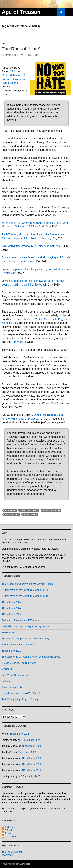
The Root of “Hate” (21, 49)
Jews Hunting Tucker (13, 687)
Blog (5, 44)
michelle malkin (52, 510)
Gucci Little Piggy (55, 319)
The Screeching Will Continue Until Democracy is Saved (31, 657)
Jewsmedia (8, 855)
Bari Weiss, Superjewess (15, 675)
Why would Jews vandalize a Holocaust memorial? (32, 246)
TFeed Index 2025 (11, 602)
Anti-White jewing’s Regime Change (20, 699)
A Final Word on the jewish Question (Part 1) (25, 596)
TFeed (7, 830)
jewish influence (29, 510)
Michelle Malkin (33, 319)
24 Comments (31, 55)
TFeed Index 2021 (11, 651)
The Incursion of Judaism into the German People (28, 584)
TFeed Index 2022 (11, 632)
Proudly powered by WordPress (16, 864)
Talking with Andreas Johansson (18, 645)
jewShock (7, 669)
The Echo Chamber (12, 852)
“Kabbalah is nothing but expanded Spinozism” (26, 626)
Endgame (7, 681)
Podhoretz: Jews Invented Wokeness (21, 620)
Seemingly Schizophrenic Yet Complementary (25, 639)
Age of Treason (21, 12)
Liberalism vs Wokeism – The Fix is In (21, 693)
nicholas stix (12, 514)
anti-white (10, 510)
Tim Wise (18, 342)
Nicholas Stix (9, 323)
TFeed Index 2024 (11, 608)
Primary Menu (69, 12)
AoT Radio (9, 827)
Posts (6, 833)
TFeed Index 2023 (11, 614)
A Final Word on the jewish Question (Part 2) (25, 590)
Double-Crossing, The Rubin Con (19, 663)
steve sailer (30, 514)
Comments (9, 836)
